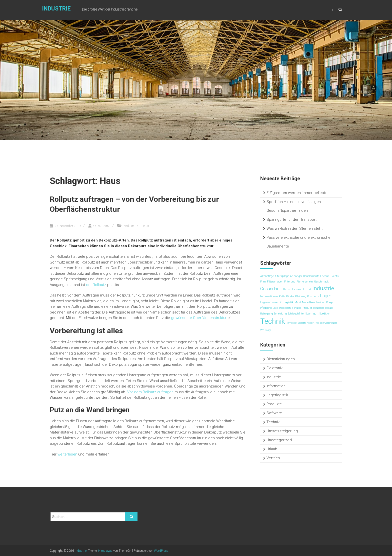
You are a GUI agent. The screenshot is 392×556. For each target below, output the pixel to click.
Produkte (128, 225)
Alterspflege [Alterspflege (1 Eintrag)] (282, 276)
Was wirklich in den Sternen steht (294, 228)
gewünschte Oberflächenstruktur (199, 317)
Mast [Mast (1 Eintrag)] (298, 302)
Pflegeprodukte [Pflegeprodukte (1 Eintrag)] (269, 308)
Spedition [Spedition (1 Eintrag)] (325, 314)
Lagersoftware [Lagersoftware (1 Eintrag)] (269, 302)
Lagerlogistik (277, 395)
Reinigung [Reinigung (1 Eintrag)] (267, 314)
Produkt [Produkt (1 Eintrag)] (307, 308)
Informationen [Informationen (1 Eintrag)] (269, 296)
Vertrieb (273, 458)
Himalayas (105, 550)
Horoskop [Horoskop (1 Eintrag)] (296, 289)
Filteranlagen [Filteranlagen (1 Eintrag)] (275, 282)
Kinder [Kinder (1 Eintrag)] (290, 296)
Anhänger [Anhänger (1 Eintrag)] (296, 276)
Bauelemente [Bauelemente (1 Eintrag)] (311, 276)
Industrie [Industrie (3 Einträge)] (323, 288)
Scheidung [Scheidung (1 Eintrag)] (280, 314)
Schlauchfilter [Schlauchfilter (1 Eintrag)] (296, 314)
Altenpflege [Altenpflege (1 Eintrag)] (267, 276)
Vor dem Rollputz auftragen (150, 391)
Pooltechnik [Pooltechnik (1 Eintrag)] (286, 308)
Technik (273, 422)
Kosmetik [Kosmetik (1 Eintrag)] (313, 296)
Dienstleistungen (281, 359)
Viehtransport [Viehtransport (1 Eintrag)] (306, 323)
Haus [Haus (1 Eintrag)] (286, 289)
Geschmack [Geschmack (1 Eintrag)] (321, 282)
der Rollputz (96, 284)
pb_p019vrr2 (101, 225)
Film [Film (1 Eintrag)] (263, 282)
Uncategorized (279, 440)
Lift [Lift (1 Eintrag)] (281, 302)
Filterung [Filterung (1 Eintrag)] (290, 282)
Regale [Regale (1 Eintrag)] (329, 308)
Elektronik (274, 368)
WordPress (161, 550)
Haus (145, 225)
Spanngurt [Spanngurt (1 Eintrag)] (312, 314)
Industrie (55, 9)
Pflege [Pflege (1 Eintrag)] (330, 302)
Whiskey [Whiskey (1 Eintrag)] (265, 330)
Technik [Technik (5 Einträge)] (273, 321)
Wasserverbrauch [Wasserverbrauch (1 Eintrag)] (326, 323)
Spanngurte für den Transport (291, 219)
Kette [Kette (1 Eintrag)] (282, 296)
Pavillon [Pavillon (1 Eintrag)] (320, 302)
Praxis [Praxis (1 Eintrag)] (298, 308)
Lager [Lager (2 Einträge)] (326, 296)
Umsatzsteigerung (282, 431)
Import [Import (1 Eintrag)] (307, 289)
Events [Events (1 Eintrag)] (335, 276)
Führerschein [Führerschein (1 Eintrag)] (305, 282)
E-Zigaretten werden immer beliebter (298, 193)
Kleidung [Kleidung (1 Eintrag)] (301, 296)
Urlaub (272, 449)
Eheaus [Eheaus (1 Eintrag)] (325, 276)
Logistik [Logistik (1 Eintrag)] (289, 302)
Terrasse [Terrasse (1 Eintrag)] (291, 323)
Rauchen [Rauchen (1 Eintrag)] (318, 308)
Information (276, 386)
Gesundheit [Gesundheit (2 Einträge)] (271, 289)
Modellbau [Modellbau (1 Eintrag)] (308, 302)
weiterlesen (67, 454)
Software (274, 413)
